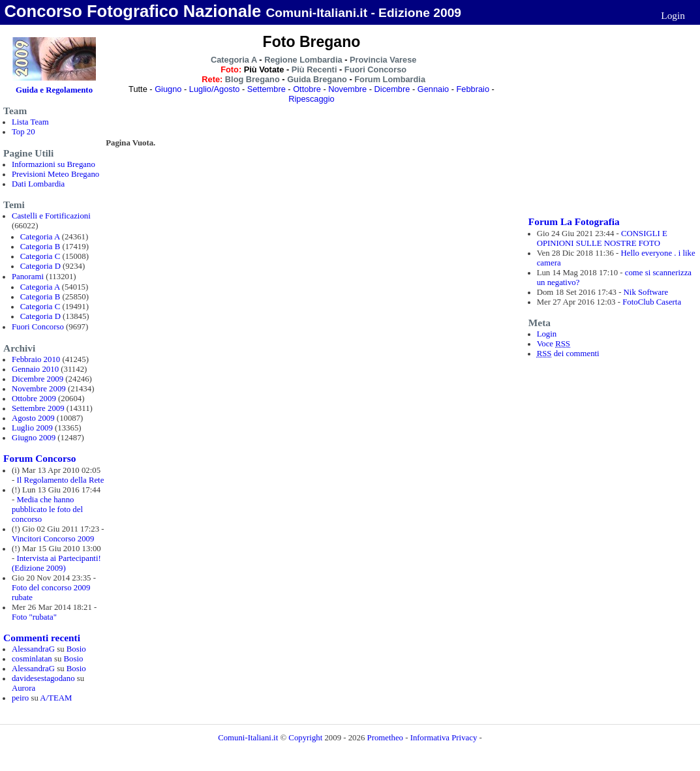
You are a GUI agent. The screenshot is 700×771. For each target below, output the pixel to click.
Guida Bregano (317, 79)
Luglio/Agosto (215, 89)
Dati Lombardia (38, 184)
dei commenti (568, 354)
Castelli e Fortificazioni (51, 216)
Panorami (28, 277)
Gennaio (433, 89)
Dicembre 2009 (38, 379)
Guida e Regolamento (54, 90)
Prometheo (385, 738)
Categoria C (40, 256)
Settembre (266, 89)
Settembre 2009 (38, 408)
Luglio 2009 (32, 428)
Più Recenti (314, 69)
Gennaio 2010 (35, 369)
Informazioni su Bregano (53, 164)
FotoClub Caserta (652, 302)
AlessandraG (33, 649)
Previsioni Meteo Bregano (55, 174)
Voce (554, 344)
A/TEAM (56, 698)
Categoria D (40, 266)
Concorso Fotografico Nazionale (132, 11)
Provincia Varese (383, 60)
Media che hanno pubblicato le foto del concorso (47, 509)
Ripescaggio (311, 99)
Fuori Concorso (38, 327)
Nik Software (646, 292)
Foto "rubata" (34, 617)
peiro (20, 698)
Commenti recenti (42, 638)
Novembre (347, 89)
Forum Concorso (39, 458)
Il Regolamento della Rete (60, 480)
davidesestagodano (43, 678)
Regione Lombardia (303, 60)
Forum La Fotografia (574, 221)
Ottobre (307, 89)
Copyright (306, 738)
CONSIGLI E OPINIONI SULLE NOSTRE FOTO (602, 238)
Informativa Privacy (444, 738)
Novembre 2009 (39, 389)
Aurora (23, 688)
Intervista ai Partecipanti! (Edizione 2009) (56, 563)
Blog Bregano (252, 79)
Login (673, 15)
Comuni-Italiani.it (248, 738)
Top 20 (23, 132)
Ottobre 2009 (34, 399)
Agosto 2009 (33, 418)
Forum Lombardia (390, 79)
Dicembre (392, 89)
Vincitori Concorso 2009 (53, 539)
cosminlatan (32, 659)
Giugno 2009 (34, 438)
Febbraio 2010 (36, 359)
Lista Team (30, 122)
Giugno (168, 89)
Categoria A (40, 237)
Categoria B (40, 247)
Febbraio (473, 89)
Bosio (76, 649)
